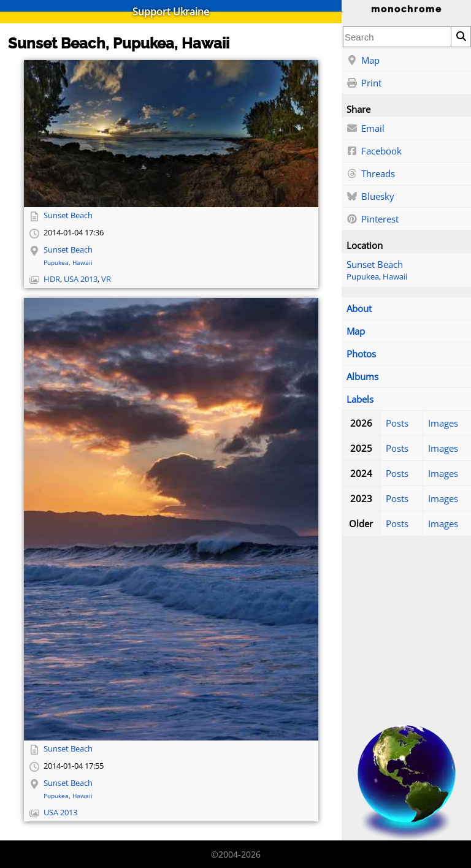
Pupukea (363, 277)
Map (363, 61)
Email (366, 129)
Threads (371, 174)
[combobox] (397, 37)
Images (443, 423)
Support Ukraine (171, 12)
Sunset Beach (375, 264)
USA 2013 (81, 279)
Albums (362, 376)
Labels (360, 399)
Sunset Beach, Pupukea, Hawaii (119, 43)
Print (364, 83)
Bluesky (370, 197)
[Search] (461, 37)
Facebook (374, 151)
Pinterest (373, 219)
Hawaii (395, 277)
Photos (361, 354)
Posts (397, 423)
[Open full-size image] (171, 134)
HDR (52, 279)
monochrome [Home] (407, 9)
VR (106, 279)
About (359, 308)
